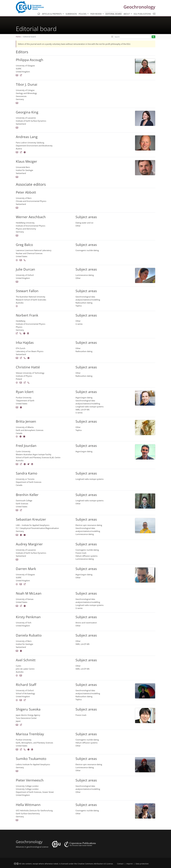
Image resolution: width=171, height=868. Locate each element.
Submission (71, 14)
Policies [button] (83, 14)
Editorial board (114, 14)
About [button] (127, 14)
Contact (120, 864)
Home (18, 37)
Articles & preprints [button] (52, 14)
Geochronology (139, 7)
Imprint (130, 864)
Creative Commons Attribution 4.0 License (95, 864)
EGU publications (142, 14)
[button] (112, 37)
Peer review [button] (96, 14)
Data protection (142, 864)
